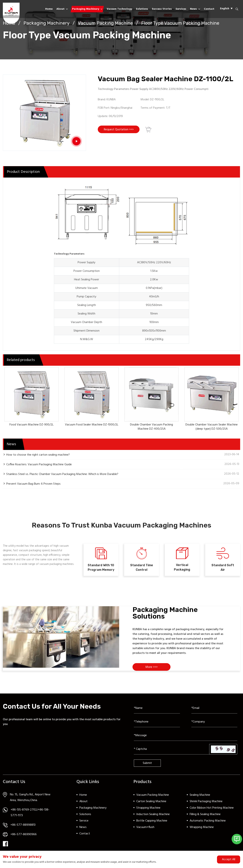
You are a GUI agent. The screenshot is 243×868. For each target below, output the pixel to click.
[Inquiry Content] (186, 736)
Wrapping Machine (202, 827)
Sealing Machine (200, 795)
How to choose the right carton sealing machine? (38, 455)
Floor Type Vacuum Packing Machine (180, 23)
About (60, 9)
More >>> (151, 667)
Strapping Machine (148, 808)
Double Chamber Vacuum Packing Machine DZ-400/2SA (151, 427)
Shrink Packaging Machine (206, 801)
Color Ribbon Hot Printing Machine (212, 808)
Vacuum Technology (119, 9)
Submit (147, 763)
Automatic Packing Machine (208, 821)
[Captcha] (172, 749)
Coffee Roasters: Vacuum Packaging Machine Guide (39, 464)
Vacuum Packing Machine (105, 23)
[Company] (214, 722)
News (193, 9)
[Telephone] (157, 722)
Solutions (142, 9)
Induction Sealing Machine (153, 814)
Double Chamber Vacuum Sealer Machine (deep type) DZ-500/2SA (212, 427)
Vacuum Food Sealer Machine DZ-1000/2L (92, 425)
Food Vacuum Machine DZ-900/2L (32, 425)
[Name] (157, 708)
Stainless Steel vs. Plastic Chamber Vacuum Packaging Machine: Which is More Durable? (62, 474)
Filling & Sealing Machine (205, 814)
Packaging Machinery (86, 9)
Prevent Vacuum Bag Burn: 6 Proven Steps (33, 484)
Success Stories (162, 9)
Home (49, 9)
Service (84, 821)
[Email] (214, 708)
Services (181, 9)
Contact (209, 9)
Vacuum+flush (145, 827)
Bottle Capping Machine (152, 821)
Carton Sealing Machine (151, 801)
